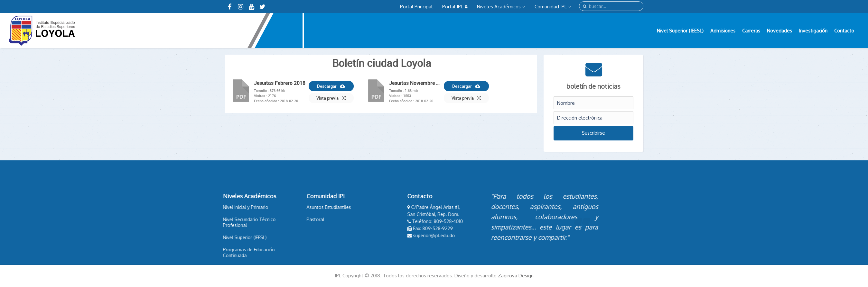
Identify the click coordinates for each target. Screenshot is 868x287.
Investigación (813, 31)
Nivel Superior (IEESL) (680, 31)
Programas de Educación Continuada (219, 252)
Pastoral (286, 219)
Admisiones (723, 31)
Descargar (331, 86)
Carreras (751, 31)
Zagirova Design (516, 276)
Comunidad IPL (553, 7)
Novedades (779, 31)
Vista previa (331, 98)
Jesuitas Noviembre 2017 (415, 83)
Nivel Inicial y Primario (216, 207)
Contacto (844, 31)
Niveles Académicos (501, 7)
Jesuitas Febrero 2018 (280, 83)
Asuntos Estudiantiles (299, 207)
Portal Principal (416, 7)
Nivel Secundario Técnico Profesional (219, 222)
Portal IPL (455, 7)
